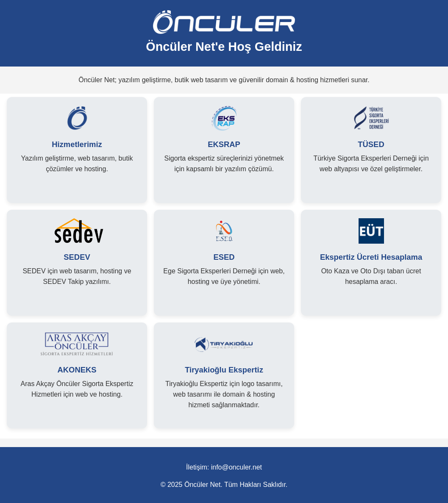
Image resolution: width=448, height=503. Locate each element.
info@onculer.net (237, 467)
